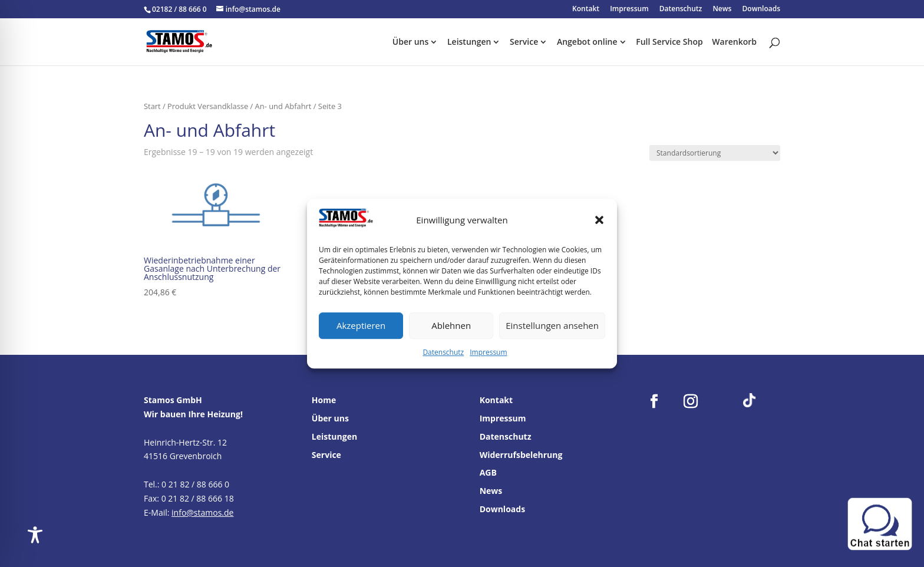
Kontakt (586, 9)
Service (524, 42)
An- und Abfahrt (283, 106)
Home (324, 400)
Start (152, 106)
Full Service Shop (669, 42)
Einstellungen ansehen (552, 326)
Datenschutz (443, 352)
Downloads (761, 9)
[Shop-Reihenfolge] (715, 153)
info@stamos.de (202, 512)
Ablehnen (451, 326)
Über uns (410, 42)
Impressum (488, 352)
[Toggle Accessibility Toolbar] (35, 535)
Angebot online (587, 42)
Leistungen (469, 42)
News (722, 9)
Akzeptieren (361, 326)
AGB (488, 472)
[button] (599, 220)
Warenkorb (734, 42)
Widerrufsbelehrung (521, 455)
